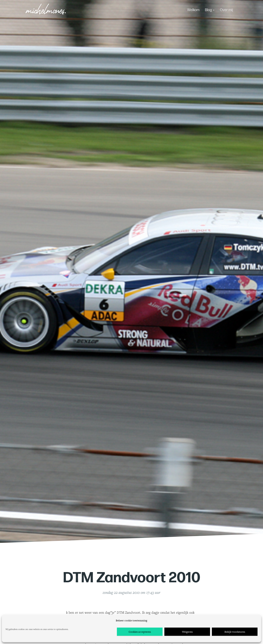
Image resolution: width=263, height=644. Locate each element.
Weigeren (187, 632)
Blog (210, 10)
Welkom (193, 10)
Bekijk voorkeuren (235, 632)
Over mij (226, 10)
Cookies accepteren (140, 632)
